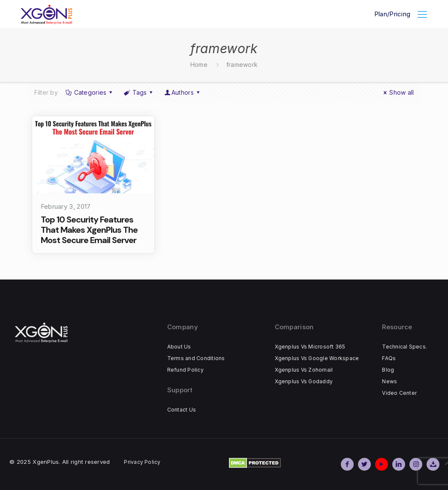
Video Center (399, 393)
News (389, 381)
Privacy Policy (142, 462)
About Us (179, 347)
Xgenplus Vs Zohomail (304, 370)
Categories (90, 92)
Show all (398, 92)
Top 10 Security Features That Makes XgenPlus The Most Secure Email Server (89, 230)
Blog (388, 370)
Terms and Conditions (196, 358)
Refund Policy (185, 370)
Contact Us (182, 410)
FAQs (389, 358)
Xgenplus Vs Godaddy (304, 381)
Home (199, 65)
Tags (139, 92)
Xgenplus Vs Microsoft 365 (310, 347)
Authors (182, 92)
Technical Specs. (404, 347)
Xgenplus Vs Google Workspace (317, 358)
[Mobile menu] (422, 14)
